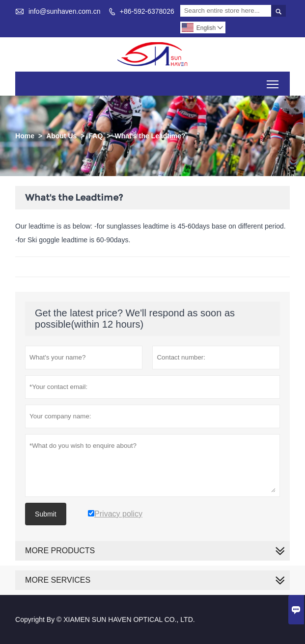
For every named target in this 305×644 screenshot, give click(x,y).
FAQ (96, 136)
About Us (61, 136)
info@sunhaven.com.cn (65, 11)
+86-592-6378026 (147, 11)
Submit (46, 514)
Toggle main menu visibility (273, 81)
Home (25, 136)
